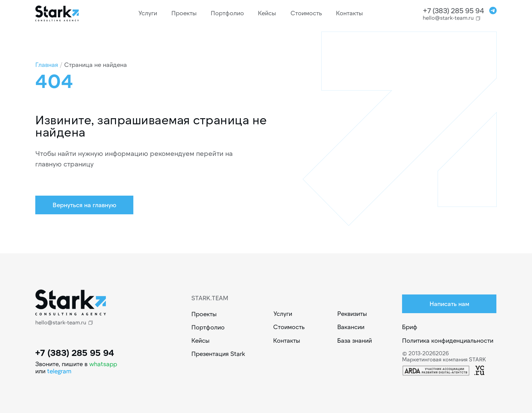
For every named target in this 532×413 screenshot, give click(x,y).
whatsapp (103, 364)
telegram (59, 371)
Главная (47, 65)
